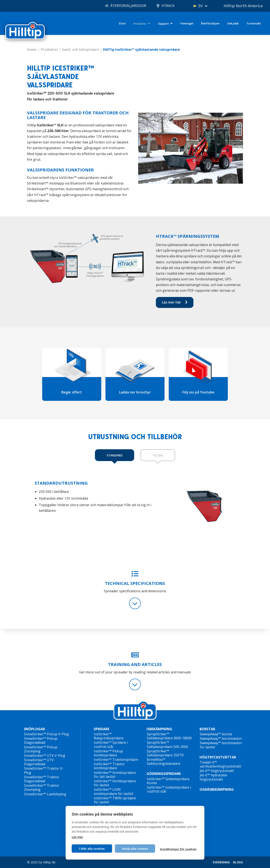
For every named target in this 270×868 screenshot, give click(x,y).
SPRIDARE (101, 729)
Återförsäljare (210, 23)
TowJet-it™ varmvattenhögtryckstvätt (220, 764)
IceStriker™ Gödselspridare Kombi (168, 781)
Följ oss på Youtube (198, 392)
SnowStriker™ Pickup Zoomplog (41, 749)
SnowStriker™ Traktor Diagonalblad (42, 779)
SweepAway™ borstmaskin (221, 738)
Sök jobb (233, 23)
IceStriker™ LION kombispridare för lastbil (113, 791)
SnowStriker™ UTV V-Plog (45, 756)
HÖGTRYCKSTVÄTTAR (218, 757)
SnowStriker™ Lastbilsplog (45, 794)
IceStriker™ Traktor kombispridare (109, 766)
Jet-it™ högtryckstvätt (217, 771)
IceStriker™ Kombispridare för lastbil (115, 783)
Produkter (140, 24)
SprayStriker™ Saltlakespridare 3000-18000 (169, 736)
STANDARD (115, 455)
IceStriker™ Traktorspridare (116, 760)
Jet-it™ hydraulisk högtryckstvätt (213, 777)
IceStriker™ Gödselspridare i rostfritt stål (169, 789)
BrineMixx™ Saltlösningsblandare (164, 762)
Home (32, 49)
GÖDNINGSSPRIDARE (164, 774)
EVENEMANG (221, 862)
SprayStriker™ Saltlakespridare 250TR (165, 753)
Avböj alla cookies (135, 849)
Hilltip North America (243, 6)
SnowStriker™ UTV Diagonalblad (39, 762)
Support (163, 24)
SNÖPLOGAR (34, 729)
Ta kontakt (254, 23)
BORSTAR (207, 729)
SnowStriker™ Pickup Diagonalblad (41, 740)
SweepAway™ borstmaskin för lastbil (221, 745)
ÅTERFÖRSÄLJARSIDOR (128, 6)
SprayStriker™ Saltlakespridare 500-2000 (167, 744)
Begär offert (72, 392)
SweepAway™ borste (216, 734)
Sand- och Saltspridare (80, 49)
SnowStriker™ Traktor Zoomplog (42, 787)
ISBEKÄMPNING (159, 729)
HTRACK (168, 6)
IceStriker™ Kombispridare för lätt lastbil (115, 775)
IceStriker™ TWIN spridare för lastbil (115, 800)
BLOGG (238, 862)
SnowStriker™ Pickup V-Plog (46, 734)
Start (122, 23)
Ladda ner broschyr (135, 392)
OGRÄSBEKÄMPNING (217, 789)
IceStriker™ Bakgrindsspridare (109, 736)
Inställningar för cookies (178, 849)
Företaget (187, 23)
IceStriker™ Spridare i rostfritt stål (111, 744)
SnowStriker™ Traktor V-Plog (44, 770)
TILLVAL (158, 455)
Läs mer (77, 837)
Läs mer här (171, 302)
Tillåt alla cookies (92, 849)
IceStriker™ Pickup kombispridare (108, 753)
